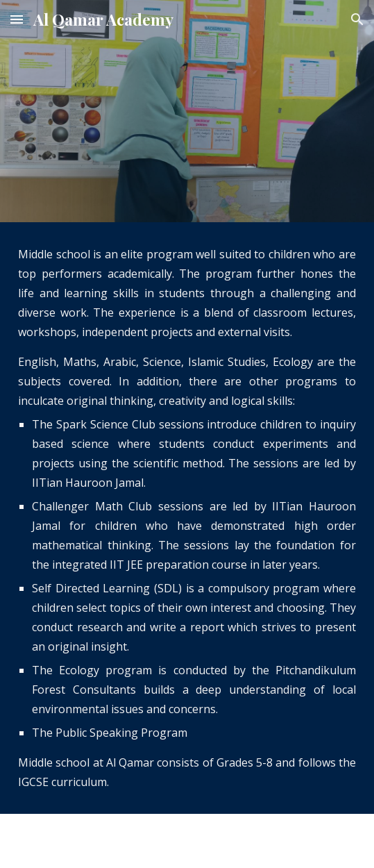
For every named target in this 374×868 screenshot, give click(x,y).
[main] (187, 518)
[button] (17, 19)
